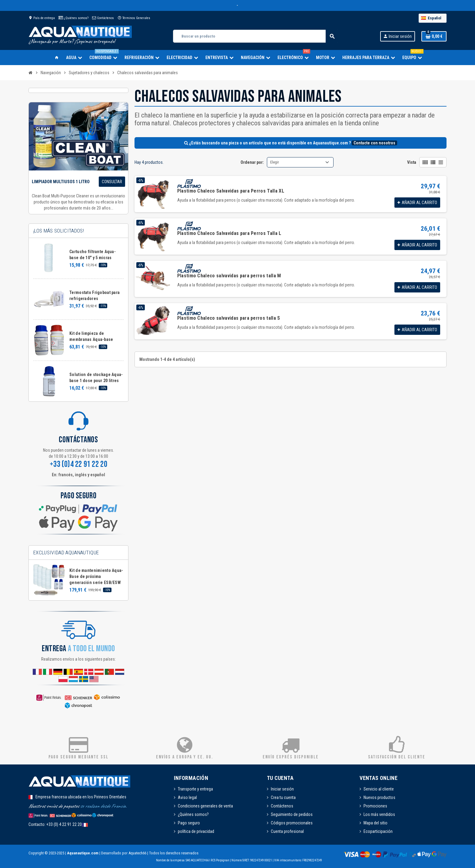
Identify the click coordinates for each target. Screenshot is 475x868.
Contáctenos (103, 18)
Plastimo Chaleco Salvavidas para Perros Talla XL (231, 191)
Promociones (375, 806)
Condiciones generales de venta (205, 806)
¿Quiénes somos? (73, 18)
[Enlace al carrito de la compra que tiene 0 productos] (434, 36)
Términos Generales (134, 18)
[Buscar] (256, 36)
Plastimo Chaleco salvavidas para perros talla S (229, 318)
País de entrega (42, 18)
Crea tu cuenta (283, 797)
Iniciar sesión (282, 789)
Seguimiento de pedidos (292, 814)
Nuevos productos (379, 797)
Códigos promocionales (292, 823)
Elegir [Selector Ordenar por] (275, 162)
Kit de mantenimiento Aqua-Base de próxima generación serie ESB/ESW (96, 576)
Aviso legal (187, 797)
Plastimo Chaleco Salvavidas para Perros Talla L (229, 233)
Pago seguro (189, 823)
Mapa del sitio (375, 823)
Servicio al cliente (379, 789)
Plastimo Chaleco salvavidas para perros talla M (229, 276)
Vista (412, 162)
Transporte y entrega (195, 789)
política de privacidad (196, 831)
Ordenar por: (252, 162)
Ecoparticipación (378, 831)
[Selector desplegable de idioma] (433, 18)
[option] (78, 580)
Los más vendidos (379, 814)
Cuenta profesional (287, 831)
